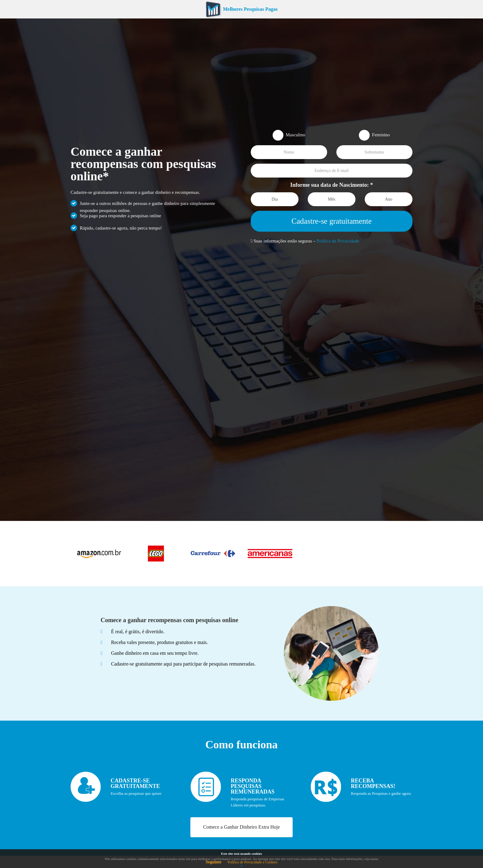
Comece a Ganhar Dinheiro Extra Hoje (241, 827)
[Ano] (389, 199)
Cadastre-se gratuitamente (331, 221)
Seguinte (214, 862)
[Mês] (332, 199)
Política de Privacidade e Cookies (252, 862)
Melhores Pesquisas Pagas (241, 9)
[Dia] (275, 199)
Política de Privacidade (338, 241)
